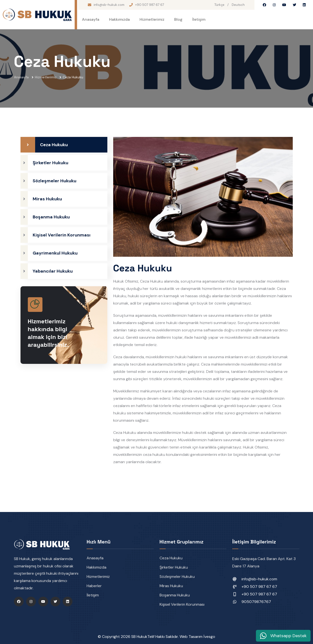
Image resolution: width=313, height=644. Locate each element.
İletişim (199, 19)
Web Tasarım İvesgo (197, 637)
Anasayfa (91, 19)
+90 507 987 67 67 (150, 5)
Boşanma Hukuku (175, 595)
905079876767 (256, 602)
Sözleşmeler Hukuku (177, 577)
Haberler (94, 586)
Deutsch (238, 5)
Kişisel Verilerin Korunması (182, 604)
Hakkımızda (119, 19)
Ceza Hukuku (171, 558)
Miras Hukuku (171, 586)
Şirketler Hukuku (174, 567)
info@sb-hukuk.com (109, 5)
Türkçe (219, 5)
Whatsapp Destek (283, 636)
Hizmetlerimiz (152, 19)
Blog (178, 19)
